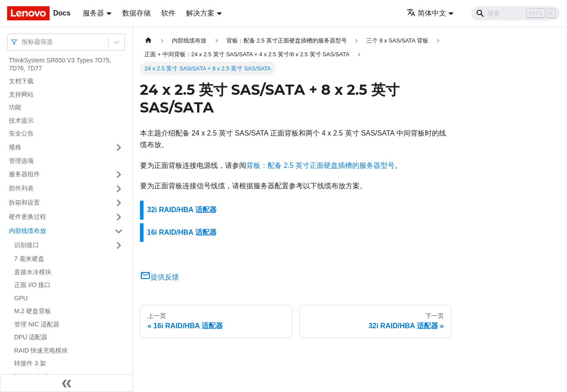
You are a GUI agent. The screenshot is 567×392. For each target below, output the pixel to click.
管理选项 (21, 161)
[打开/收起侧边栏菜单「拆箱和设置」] (119, 203)
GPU (21, 298)
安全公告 (21, 133)
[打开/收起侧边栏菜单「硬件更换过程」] (119, 217)
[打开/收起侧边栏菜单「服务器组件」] (119, 175)
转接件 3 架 (30, 363)
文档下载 (21, 81)
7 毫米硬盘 (29, 259)
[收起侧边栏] (66, 383)
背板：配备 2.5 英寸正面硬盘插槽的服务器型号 (320, 165)
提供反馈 (159, 277)
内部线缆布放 (27, 231)
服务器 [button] (93, 13)
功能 (15, 107)
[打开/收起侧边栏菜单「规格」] (119, 147)
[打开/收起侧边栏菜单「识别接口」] (119, 245)
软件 (168, 13)
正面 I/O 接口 (32, 285)
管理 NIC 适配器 (37, 324)
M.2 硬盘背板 (33, 311)
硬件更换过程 (27, 217)
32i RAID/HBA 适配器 (182, 210)
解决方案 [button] (200, 13)
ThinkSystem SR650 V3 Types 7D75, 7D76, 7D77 (60, 64)
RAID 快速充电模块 (41, 350)
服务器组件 (24, 174)
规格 (15, 147)
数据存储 (136, 13)
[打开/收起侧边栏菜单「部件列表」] (119, 189)
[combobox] (23, 42)
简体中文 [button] (426, 13)
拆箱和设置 (24, 202)
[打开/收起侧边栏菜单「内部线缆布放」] (119, 231)
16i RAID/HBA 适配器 (182, 232)
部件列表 (21, 188)
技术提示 (21, 120)
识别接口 (27, 245)
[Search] (516, 13)
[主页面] (148, 41)
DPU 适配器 (31, 337)
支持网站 (21, 94)
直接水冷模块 (33, 272)
